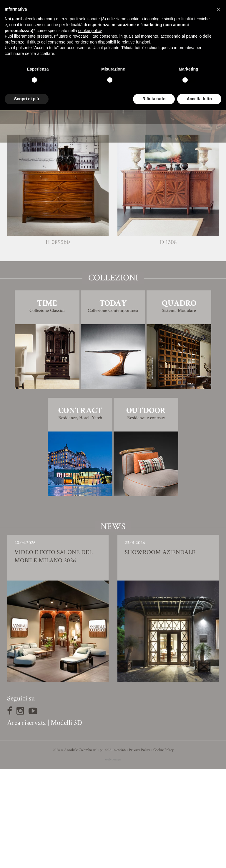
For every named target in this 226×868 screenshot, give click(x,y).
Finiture (113, 189)
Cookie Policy (163, 849)
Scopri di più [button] (27, 99)
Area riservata (26, 821)
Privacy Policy (139, 849)
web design (113, 858)
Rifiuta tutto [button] (154, 99)
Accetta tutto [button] (199, 99)
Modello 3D (113, 206)
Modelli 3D (66, 821)
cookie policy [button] (90, 31)
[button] (218, 9)
